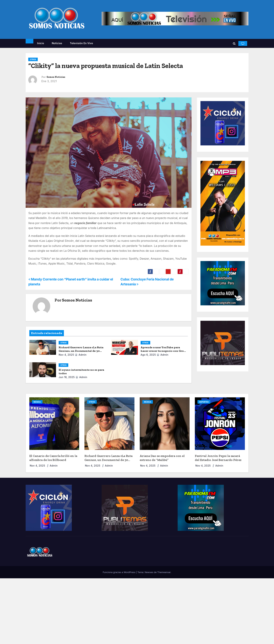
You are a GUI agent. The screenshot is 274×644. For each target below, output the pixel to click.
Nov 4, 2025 (66, 355)
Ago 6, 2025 (148, 355)
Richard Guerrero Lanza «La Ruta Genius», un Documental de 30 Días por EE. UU (81, 351)
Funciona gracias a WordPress (119, 572)
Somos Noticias (56, 77)
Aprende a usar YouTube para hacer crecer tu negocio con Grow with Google (163, 351)
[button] (234, 43)
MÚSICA (37, 402)
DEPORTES (204, 402)
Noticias (57, 43)
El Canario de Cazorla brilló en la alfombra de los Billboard (53, 458)
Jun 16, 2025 (67, 377)
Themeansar (164, 572)
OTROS (33, 59)
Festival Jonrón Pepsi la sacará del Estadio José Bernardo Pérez (218, 458)
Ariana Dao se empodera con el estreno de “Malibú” (162, 458)
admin (81, 355)
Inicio (41, 43)
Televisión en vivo (81, 43)
